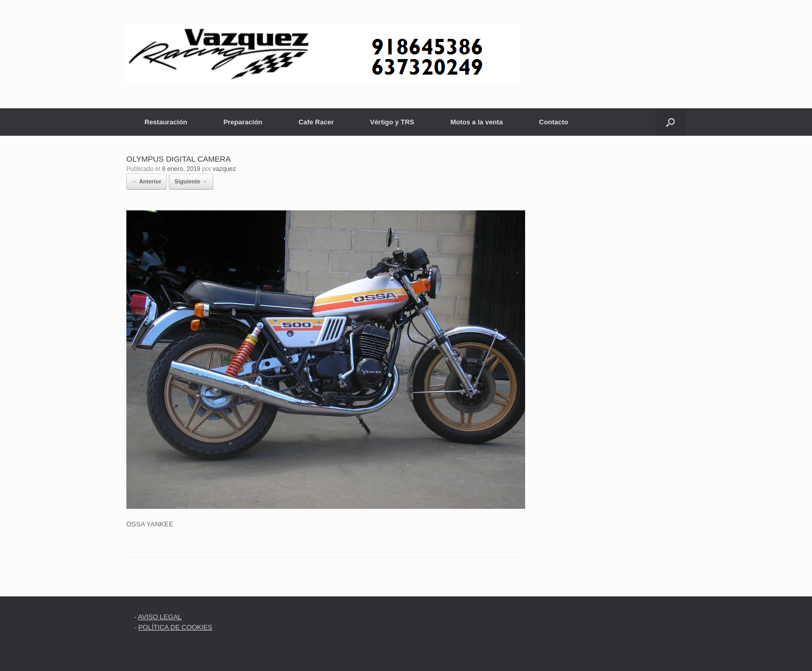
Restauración (166, 122)
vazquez (224, 169)
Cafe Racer (316, 122)
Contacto (554, 122)
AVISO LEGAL (160, 617)
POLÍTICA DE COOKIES (175, 627)
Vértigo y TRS (392, 122)
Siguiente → (191, 181)
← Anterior (147, 181)
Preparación (243, 122)
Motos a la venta (477, 122)
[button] (670, 122)
